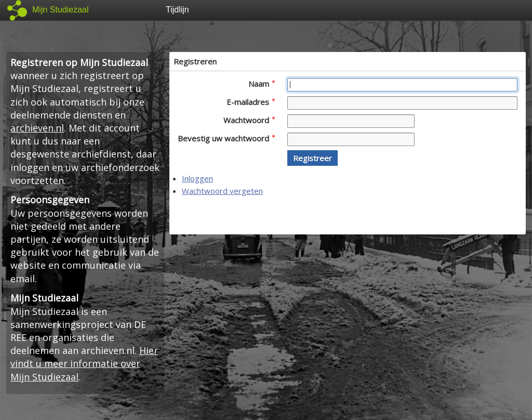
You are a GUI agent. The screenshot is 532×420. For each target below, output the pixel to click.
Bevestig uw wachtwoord (226, 138)
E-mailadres (251, 102)
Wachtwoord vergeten (222, 191)
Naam (262, 84)
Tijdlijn (177, 10)
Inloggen (197, 178)
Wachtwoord (249, 120)
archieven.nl (37, 128)
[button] (312, 158)
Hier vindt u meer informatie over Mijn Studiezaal (84, 363)
